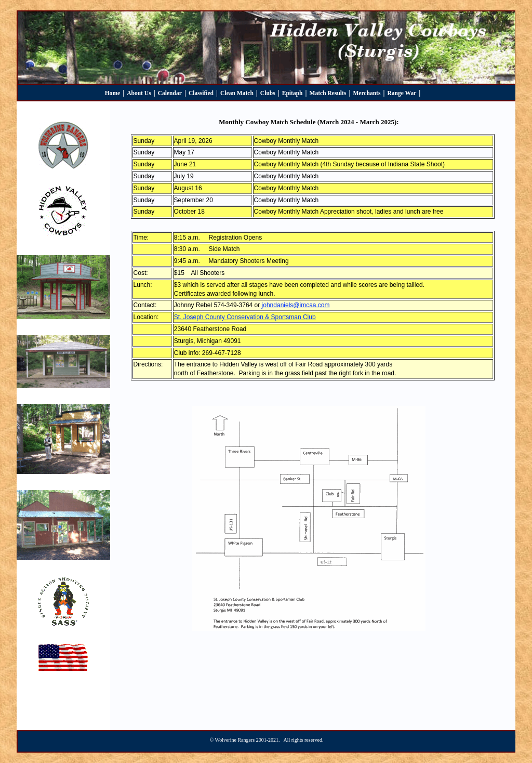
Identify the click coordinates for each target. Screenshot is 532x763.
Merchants (367, 93)
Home (113, 93)
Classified (201, 93)
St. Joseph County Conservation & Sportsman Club (245, 317)
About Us (139, 93)
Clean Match (237, 93)
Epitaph (292, 93)
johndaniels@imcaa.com (296, 305)
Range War (402, 93)
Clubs (268, 93)
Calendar (170, 93)
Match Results (328, 93)
